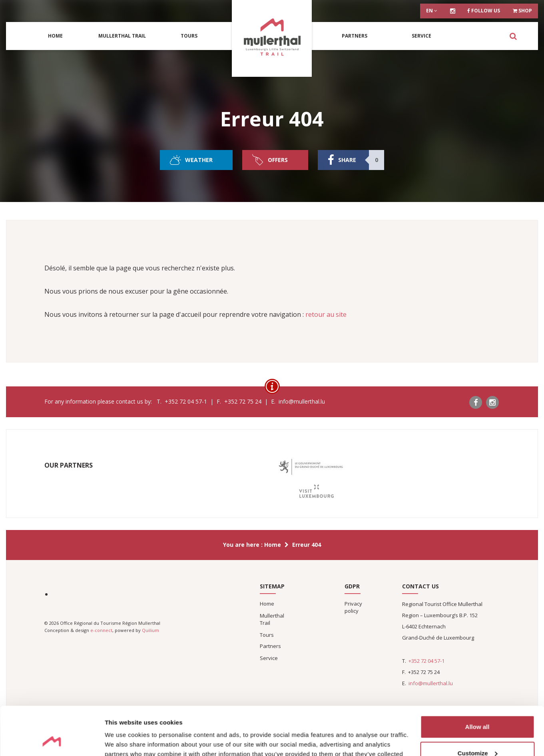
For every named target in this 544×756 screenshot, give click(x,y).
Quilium (150, 630)
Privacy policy (353, 607)
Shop (522, 11)
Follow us (484, 11)
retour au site (326, 314)
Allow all (477, 681)
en (432, 11)
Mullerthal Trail (122, 36)
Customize (478, 707)
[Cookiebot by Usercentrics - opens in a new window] (52, 740)
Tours (189, 36)
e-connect (101, 630)
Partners (355, 36)
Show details (123, 740)
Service (421, 36)
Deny (477, 734)
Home (55, 36)
